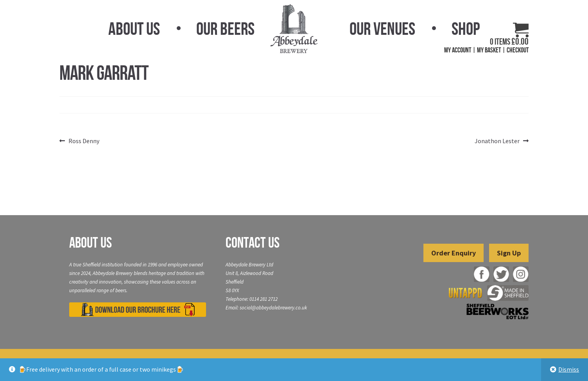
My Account (458, 50)
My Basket (489, 50)
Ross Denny (84, 141)
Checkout (518, 50)
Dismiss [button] (569, 369)
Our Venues (382, 29)
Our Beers (225, 29)
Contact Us (253, 243)
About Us (134, 29)
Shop (466, 29)
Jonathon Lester (497, 141)
